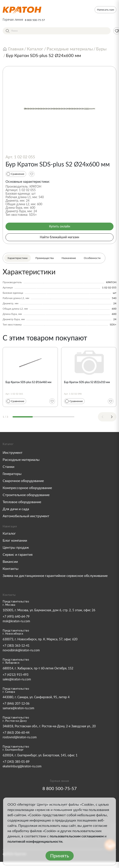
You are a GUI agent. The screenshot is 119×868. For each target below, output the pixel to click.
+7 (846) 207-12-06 (16, 704)
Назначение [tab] (69, 258)
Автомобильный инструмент (26, 516)
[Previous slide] (103, 417)
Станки (8, 467)
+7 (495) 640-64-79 (16, 617)
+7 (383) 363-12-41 (16, 646)
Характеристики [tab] (17, 258)
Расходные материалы (21, 460)
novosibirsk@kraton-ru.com (21, 650)
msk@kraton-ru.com (16, 621)
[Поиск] (57, 31)
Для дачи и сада (16, 509)
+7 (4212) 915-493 (16, 675)
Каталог (9, 534)
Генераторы (12, 474)
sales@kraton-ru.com (17, 680)
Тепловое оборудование (22, 502)
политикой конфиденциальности (35, 842)
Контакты (11, 569)
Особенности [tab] (92, 258)
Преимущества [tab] (45, 258)
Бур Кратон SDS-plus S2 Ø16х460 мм (28, 382)
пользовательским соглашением (77, 836)
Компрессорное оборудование (27, 488)
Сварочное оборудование (23, 481)
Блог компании (15, 541)
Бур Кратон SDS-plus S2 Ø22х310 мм (87, 382)
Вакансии (10, 562)
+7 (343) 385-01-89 (16, 762)
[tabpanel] (59, 297)
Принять (60, 856)
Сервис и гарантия (18, 555)
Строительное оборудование (26, 495)
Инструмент (13, 453)
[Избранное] (32, 174)
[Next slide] (112, 417)
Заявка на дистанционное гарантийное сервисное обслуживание (55, 576)
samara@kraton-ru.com (18, 708)
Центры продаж (16, 548)
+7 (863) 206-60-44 (16, 733)
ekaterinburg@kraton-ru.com (22, 766)
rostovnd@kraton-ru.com (20, 737)
